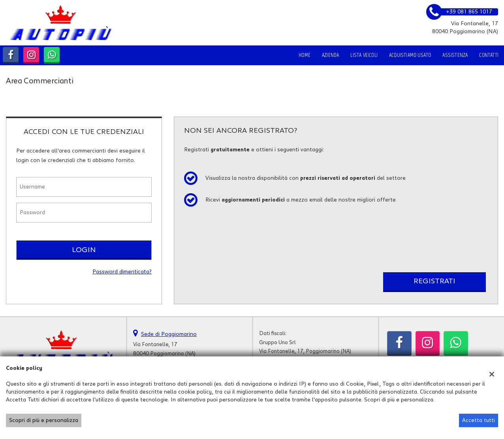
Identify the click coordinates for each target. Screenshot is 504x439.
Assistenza (455, 55)
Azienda (330, 55)
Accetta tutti (479, 420)
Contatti (489, 55)
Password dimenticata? (122, 272)
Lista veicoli (364, 55)
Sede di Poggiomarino (169, 334)
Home (305, 55)
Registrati (434, 281)
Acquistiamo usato (410, 55)
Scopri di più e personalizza (44, 420)
